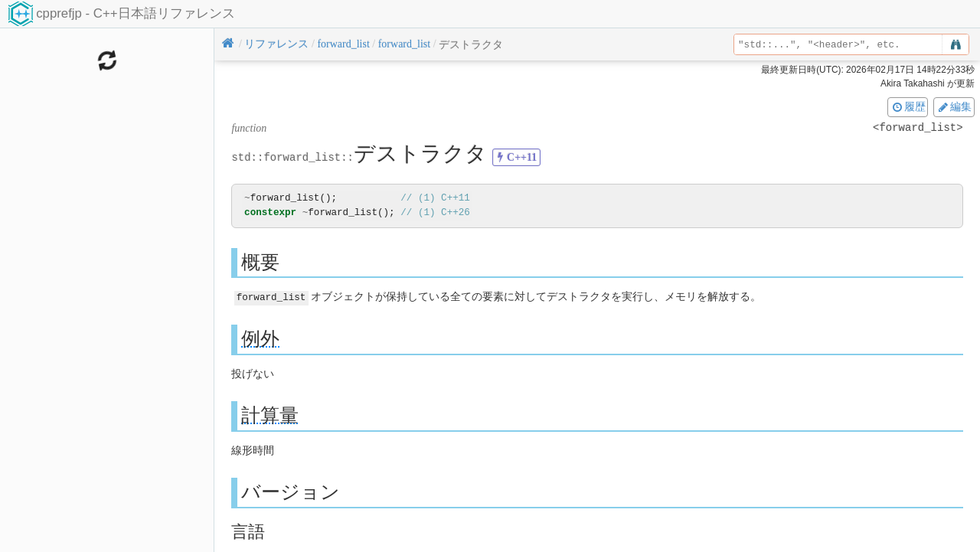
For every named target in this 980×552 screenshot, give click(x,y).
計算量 (270, 415)
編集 (954, 106)
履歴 (908, 106)
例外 (260, 338)
